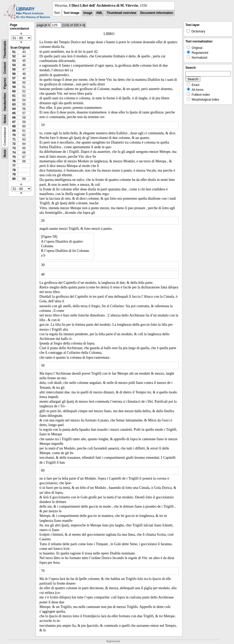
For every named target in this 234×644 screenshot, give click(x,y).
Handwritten (5, 102)
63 (14, 104)
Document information (157, 13)
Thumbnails (5, 50)
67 (14, 122)
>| (83, 25)
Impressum (113, 641)
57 (14, 78)
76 (14, 161)
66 (14, 118)
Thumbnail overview (121, 13)
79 (14, 174)
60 (14, 91)
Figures (5, 83)
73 (14, 148)
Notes (5, 119)
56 (14, 74)
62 (14, 100)
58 (14, 83)
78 (14, 170)
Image (88, 13)
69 (14, 131)
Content (5, 68)
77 (14, 166)
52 (14, 56)
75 (14, 157)
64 (14, 109)
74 (14, 153)
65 (14, 113)
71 (14, 139)
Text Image (71, 13)
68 (14, 126)
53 (14, 61)
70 (14, 135)
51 (14, 52)
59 (14, 87)
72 (14, 144)
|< (46, 25)
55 (14, 69)
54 (14, 65)
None (5, 153)
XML (100, 13)
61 (14, 96)
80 (14, 179)
